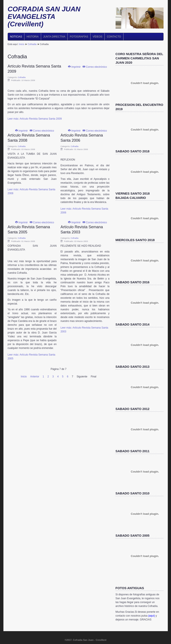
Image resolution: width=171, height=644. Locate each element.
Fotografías (79, 37)
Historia (33, 37)
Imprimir (74, 67)
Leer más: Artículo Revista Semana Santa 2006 (84, 211)
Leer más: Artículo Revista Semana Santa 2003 (84, 330)
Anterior (35, 377)
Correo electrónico (94, 67)
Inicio (22, 44)
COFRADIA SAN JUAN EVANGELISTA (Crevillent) (44, 17)
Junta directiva (54, 37)
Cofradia (32, 44)
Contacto (114, 37)
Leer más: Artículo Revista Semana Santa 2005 (32, 357)
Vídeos (97, 37)
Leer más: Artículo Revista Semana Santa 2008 (32, 191)
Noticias (16, 37)
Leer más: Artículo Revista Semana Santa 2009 (35, 119)
